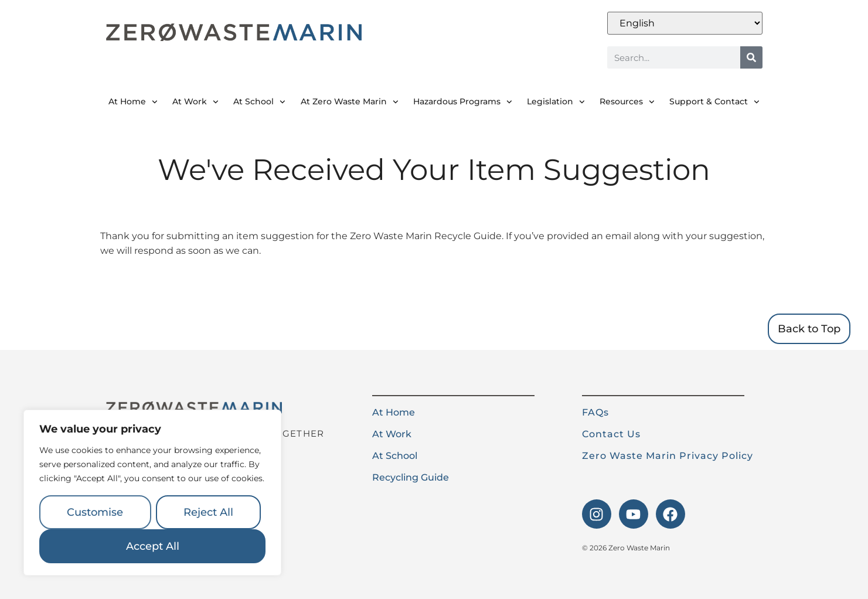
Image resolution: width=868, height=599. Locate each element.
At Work (195, 102)
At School (259, 102)
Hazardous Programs (463, 102)
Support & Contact (714, 102)
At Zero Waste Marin (350, 102)
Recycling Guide (411, 477)
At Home (133, 102)
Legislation (556, 102)
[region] (152, 493)
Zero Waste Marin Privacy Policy (668, 456)
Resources (627, 102)
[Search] (751, 57)
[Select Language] (685, 23)
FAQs (595, 412)
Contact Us (611, 434)
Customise (95, 512)
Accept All (153, 546)
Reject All (208, 512)
